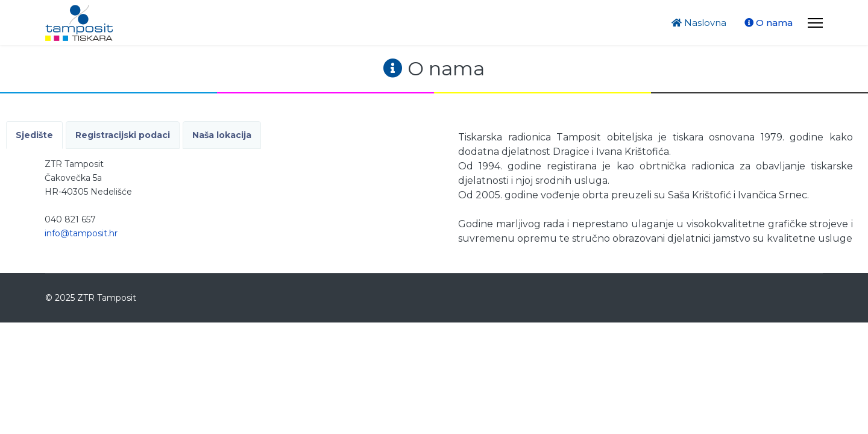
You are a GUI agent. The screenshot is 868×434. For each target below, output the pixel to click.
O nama (769, 23)
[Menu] (815, 23)
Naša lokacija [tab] (222, 135)
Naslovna (699, 23)
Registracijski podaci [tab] (123, 135)
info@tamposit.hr (81, 233)
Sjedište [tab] (34, 135)
